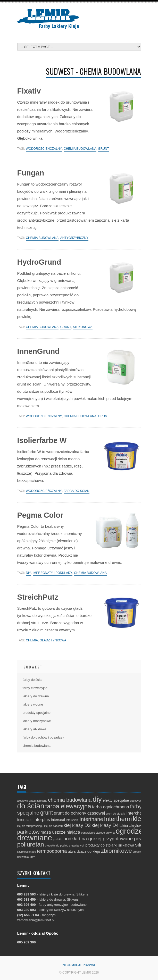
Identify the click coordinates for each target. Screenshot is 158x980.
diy (28, 573)
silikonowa (83, 327)
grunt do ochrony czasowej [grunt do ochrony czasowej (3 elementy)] (79, 813)
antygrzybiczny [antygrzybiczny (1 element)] (38, 801)
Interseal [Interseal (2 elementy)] (58, 820)
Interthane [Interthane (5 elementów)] (91, 819)
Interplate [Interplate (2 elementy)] (25, 820)
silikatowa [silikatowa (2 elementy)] (126, 845)
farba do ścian (77, 491)
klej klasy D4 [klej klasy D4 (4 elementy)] (105, 825)
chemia (32, 640)
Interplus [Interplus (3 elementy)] (42, 820)
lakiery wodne (33, 704)
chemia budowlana (80, 149)
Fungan (31, 173)
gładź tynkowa (53, 640)
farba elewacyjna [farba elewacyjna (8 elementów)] (68, 806)
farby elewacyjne (35, 688)
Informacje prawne (79, 965)
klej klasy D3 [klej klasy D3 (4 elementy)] (77, 825)
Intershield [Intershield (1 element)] (72, 820)
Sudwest (33, 667)
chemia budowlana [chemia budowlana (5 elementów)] (70, 800)
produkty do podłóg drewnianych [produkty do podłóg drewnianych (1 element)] (65, 845)
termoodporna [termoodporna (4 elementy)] (52, 851)
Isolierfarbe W (42, 440)
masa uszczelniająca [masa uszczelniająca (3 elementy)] (60, 832)
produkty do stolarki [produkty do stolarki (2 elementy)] (101, 845)
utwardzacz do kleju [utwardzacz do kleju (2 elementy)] (84, 851)
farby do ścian (33, 680)
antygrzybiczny (74, 238)
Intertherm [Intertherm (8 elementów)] (118, 819)
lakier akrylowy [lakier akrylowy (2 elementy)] (132, 826)
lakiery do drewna (36, 696)
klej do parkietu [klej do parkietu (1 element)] (53, 826)
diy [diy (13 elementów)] (97, 799)
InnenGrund (38, 351)
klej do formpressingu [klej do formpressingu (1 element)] (30, 826)
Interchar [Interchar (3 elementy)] (135, 813)
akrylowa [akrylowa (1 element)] (23, 801)
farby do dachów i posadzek (43, 737)
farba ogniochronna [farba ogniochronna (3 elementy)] (111, 807)
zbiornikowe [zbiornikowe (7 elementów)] (117, 851)
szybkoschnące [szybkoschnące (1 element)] (27, 852)
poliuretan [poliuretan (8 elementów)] (31, 844)
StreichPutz (38, 597)
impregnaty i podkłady (53, 573)
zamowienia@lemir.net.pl (36, 920)
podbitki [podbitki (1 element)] (58, 839)
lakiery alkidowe (35, 729)
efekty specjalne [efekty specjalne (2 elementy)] (116, 800)
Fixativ (29, 91)
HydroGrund (39, 262)
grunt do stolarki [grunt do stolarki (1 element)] (116, 814)
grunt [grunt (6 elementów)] (47, 813)
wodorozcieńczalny (44, 149)
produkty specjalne (37, 713)
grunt (103, 149)
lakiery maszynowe (37, 721)
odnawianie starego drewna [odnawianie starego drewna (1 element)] (98, 833)
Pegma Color (40, 515)
